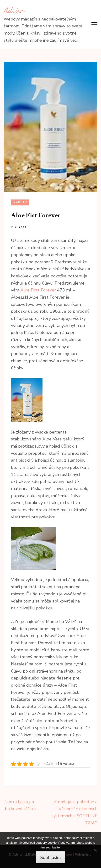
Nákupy (20, 202)
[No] (95, 850)
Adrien (14, 10)
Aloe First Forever (38, 290)
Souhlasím (50, 858)
